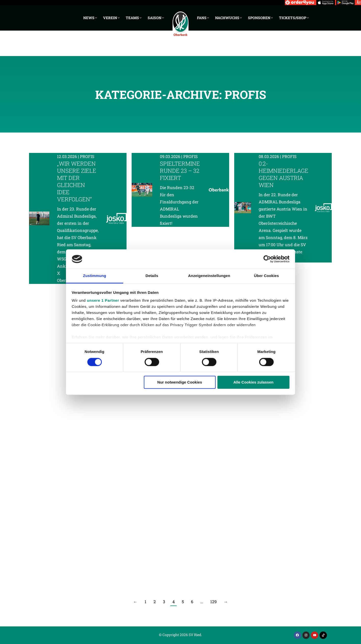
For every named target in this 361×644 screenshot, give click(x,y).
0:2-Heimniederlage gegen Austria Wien (283, 174)
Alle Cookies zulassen (254, 382)
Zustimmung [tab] (95, 276)
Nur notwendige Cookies (180, 382)
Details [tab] (152, 276)
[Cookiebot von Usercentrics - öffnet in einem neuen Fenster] (267, 259)
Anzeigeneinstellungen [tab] (209, 276)
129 (213, 602)
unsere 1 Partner (103, 301)
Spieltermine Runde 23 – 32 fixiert (180, 171)
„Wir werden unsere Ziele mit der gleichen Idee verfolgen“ (77, 181)
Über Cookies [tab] (267, 276)
